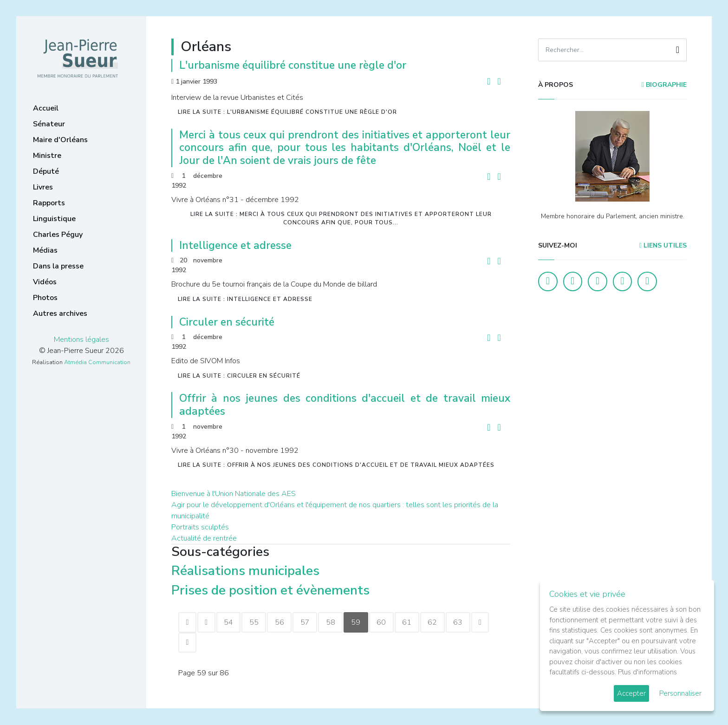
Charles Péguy (58, 235)
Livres (43, 187)
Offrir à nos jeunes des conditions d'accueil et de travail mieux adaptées (345, 405)
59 (360, 622)
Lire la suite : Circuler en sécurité (239, 376)
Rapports (49, 203)
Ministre (47, 156)
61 (412, 622)
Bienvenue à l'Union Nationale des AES (234, 494)
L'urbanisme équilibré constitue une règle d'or (293, 65)
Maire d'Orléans (60, 140)
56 (282, 622)
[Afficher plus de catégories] (379, 591)
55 (256, 622)
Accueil (46, 108)
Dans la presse (58, 266)
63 (464, 622)
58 (334, 622)
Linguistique (54, 219)
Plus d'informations (647, 672)
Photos (45, 298)
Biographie (664, 85)
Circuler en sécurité (227, 322)
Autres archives (60, 314)
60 (386, 622)
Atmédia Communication (97, 362)
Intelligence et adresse (235, 245)
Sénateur (49, 124)
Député (46, 171)
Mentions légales (81, 340)
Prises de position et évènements (270, 590)
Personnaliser (680, 693)
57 (308, 622)
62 (438, 622)
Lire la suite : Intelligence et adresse (245, 299)
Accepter (631, 693)
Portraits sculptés (200, 527)
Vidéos (45, 282)
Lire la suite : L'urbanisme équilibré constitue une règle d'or (287, 112)
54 (230, 622)
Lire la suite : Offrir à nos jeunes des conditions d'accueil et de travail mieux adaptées (336, 465)
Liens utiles (663, 245)
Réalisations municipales (245, 571)
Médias (45, 250)
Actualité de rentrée (204, 538)
